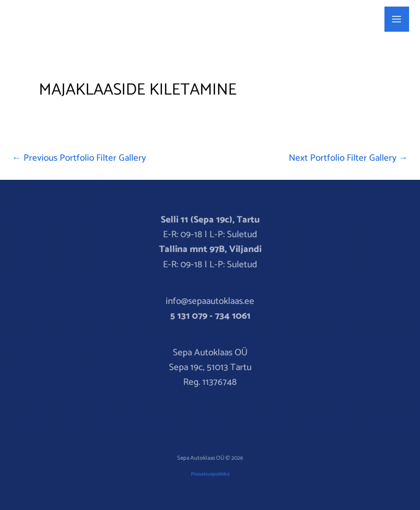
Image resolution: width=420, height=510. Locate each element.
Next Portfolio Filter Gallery (348, 158)
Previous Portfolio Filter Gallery (79, 158)
